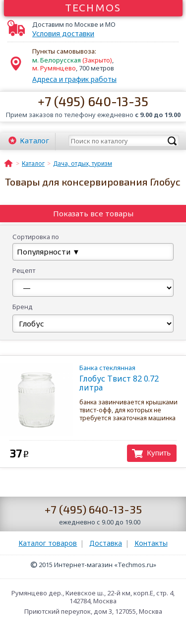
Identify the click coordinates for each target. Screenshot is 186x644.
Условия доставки (63, 34)
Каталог (34, 140)
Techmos (93, 7)
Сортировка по (36, 237)
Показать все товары (93, 213)
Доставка (106, 543)
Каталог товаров (48, 543)
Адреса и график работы (74, 79)
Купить (159, 453)
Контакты (151, 543)
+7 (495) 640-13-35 (93, 101)
